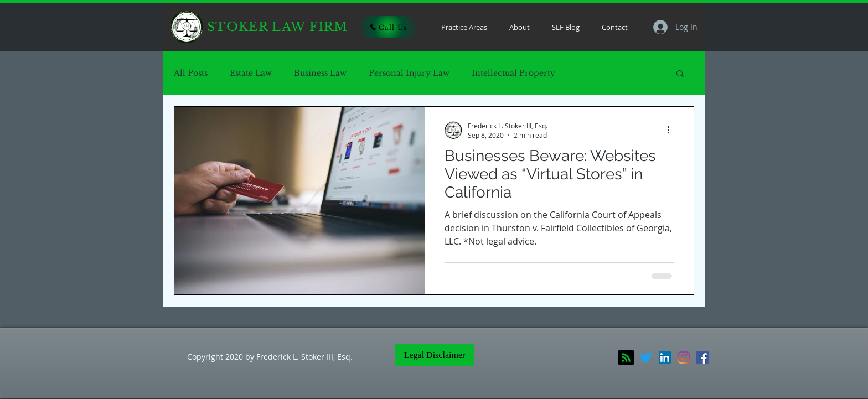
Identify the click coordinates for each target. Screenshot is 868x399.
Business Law (320, 73)
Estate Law (251, 73)
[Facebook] (702, 357)
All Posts (191, 73)
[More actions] (672, 130)
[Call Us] (388, 27)
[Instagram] (684, 357)
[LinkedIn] (665, 357)
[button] (680, 74)
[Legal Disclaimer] (435, 355)
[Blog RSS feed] (626, 358)
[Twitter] (646, 357)
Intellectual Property (513, 73)
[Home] (187, 27)
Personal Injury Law (409, 73)
